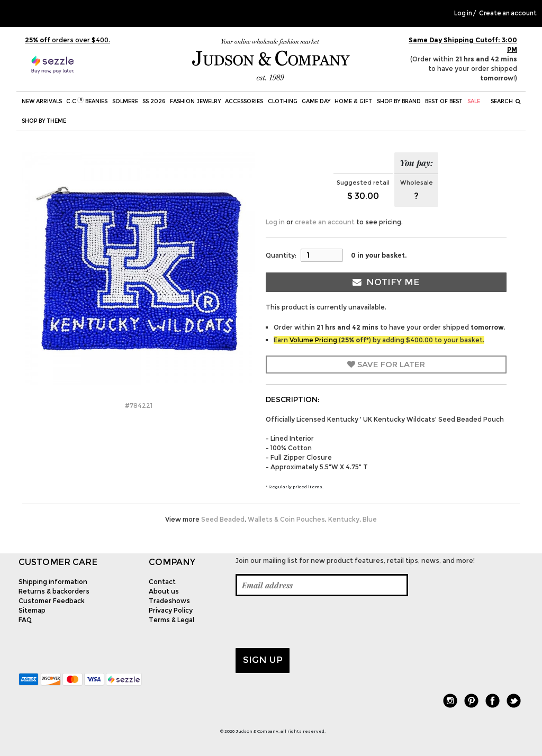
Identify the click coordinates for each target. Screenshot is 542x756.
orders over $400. (67, 40)
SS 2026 (154, 101)
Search (506, 101)
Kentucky (344, 519)
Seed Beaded (223, 519)
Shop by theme (44, 121)
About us (164, 591)
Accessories (244, 101)
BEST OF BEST (444, 101)
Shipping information (53, 582)
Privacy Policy (171, 610)
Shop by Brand (399, 101)
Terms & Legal (171, 620)
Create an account (508, 13)
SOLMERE (125, 101)
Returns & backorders (54, 591)
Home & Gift (353, 101)
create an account (325, 222)
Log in (463, 13)
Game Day (316, 101)
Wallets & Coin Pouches (286, 519)
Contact (162, 582)
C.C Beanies (87, 101)
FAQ (25, 620)
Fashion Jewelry (195, 101)
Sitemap (32, 610)
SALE (474, 101)
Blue (370, 519)
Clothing (283, 101)
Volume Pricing (313, 340)
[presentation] (316, 622)
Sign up (263, 660)
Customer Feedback (52, 601)
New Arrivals (42, 101)
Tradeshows (169, 601)
